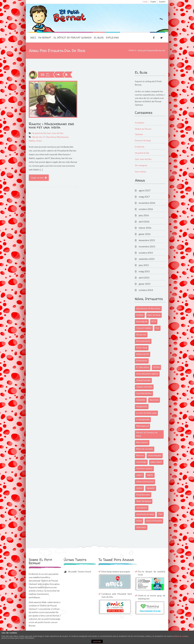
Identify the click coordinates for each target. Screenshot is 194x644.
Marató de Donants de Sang (147, 434)
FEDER (156, 367)
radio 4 (139, 475)
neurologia (141, 462)
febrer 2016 (145, 228)
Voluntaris (141, 527)
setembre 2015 (147, 259)
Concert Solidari (144, 328)
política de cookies (181, 636)
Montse (140, 455)
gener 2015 (145, 284)
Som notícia (140, 172)
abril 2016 (144, 221)
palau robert (156, 462)
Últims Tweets (75, 560)
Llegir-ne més (39, 178)
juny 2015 (144, 265)
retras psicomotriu (145, 481)
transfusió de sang (145, 514)
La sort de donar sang (146, 413)
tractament (142, 508)
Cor (157, 328)
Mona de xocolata (145, 449)
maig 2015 (144, 271)
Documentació (143, 341)
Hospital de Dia (39, 133)
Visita (39, 141)
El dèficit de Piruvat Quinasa (73, 38)
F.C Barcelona (49, 137)
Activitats (140, 123)
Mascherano (63, 137)
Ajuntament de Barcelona (148, 308)
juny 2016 (144, 215)
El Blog (99, 38)
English (153, 2)
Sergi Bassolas (143, 495)
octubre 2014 (146, 290)
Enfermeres (142, 361)
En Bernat (45, 38)
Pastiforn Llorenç (144, 468)
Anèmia (140, 315)
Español (162, 2)
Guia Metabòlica (144, 393)
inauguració (142, 406)
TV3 (160, 514)
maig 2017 (144, 197)
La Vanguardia (143, 419)
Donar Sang (142, 348)
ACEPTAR (97, 642)
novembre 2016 (147, 203)
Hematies (141, 400)
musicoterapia (155, 455)
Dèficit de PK (143, 354)
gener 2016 (145, 234)
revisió (139, 488)
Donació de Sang (143, 140)
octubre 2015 (146, 253)
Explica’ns (112, 38)
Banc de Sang (154, 315)
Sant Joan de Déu (55, 133)
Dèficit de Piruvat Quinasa (143, 132)
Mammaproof (142, 426)
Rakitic (32, 141)
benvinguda (142, 321)
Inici (33, 38)
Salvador (151, 488)
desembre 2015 (147, 240)
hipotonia (154, 400)
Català (145, 2)
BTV (154, 321)
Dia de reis (37, 137)
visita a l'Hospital (154, 521)
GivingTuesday (143, 380)
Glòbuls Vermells (144, 387)
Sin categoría (141, 165)
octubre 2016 (146, 209)
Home (131, 50)
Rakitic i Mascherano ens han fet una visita (51, 126)
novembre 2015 (147, 246)
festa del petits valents (147, 374)
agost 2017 (145, 190)
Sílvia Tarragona (144, 501)
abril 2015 (144, 278)
